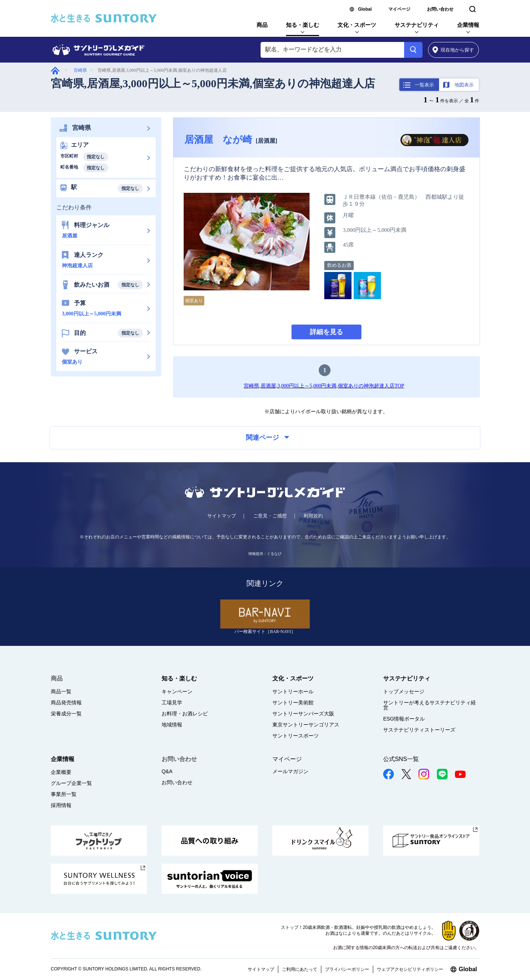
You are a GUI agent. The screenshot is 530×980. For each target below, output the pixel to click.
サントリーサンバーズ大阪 (303, 714)
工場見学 (172, 703)
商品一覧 (61, 691)
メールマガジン (290, 771)
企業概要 (61, 772)
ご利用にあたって (300, 969)
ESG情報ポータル (404, 719)
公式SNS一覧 (401, 759)
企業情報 (468, 25)
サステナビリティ (417, 25)
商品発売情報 (66, 703)
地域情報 (172, 725)
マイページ (399, 9)
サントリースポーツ (296, 736)
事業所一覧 (64, 794)
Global (365, 9)
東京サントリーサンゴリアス (306, 725)
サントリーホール (293, 691)
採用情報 (61, 805)
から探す (453, 50)
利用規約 (313, 516)
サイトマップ (222, 516)
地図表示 (464, 85)
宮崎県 (80, 70)
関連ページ (268, 438)
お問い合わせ (440, 9)
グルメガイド (55, 70)
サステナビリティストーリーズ (419, 730)
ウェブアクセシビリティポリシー (410, 969)
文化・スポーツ (357, 25)
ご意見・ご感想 (270, 516)
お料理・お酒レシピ (185, 714)
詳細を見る (326, 332)
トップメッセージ (404, 691)
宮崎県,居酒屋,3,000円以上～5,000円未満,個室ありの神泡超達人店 (213, 83)
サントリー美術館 (293, 703)
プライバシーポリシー (347, 969)
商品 (262, 25)
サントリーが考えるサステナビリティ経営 (430, 705)
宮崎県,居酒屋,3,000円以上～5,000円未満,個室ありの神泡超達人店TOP (324, 386)
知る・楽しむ (303, 25)
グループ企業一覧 (71, 783)
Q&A (167, 771)
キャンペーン (177, 691)
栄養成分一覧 (66, 714)
